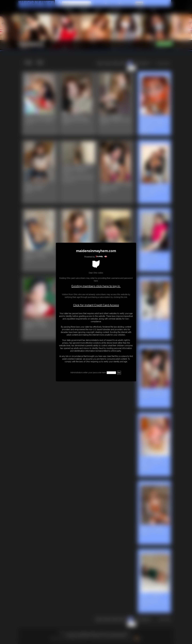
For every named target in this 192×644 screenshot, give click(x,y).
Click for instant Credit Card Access (96, 305)
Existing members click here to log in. (96, 286)
